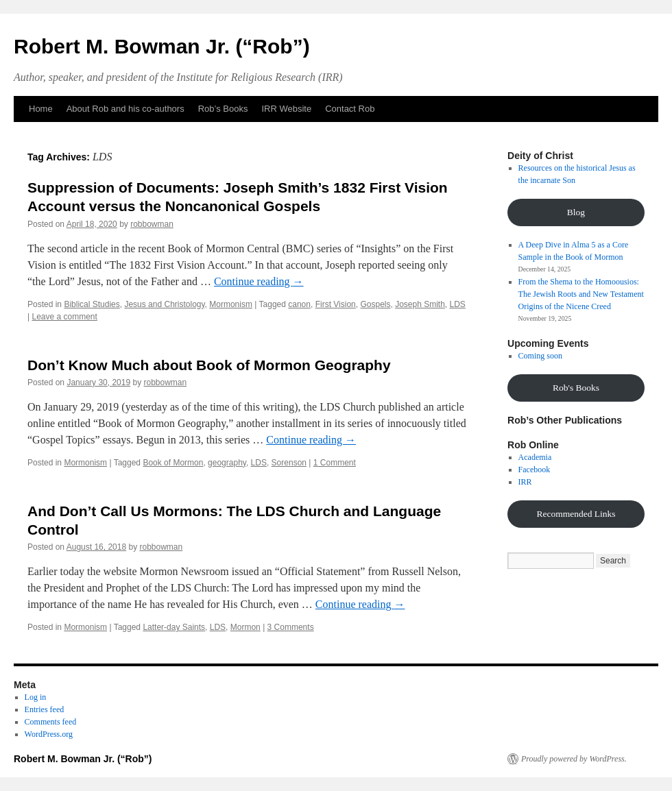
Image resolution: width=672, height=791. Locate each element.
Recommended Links (576, 514)
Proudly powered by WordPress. (574, 759)
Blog (576, 212)
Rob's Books (576, 388)
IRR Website (286, 109)
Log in (36, 697)
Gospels (375, 304)
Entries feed (45, 709)
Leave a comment (64, 317)
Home (41, 109)
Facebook (535, 470)
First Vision (336, 304)
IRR (525, 482)
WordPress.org (49, 734)
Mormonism (231, 304)
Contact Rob (350, 109)
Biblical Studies (92, 304)
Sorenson (289, 463)
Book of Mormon (173, 463)
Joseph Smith (420, 304)
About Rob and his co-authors (125, 109)
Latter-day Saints (174, 627)
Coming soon (540, 356)
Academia (535, 457)
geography (227, 463)
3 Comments (291, 627)
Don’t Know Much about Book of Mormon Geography (209, 365)
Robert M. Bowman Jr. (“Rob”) (162, 46)
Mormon (245, 627)
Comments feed (51, 722)
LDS (458, 304)
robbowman (152, 224)
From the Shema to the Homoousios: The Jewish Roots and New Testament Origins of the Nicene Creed (581, 294)
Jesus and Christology (164, 304)
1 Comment (335, 463)
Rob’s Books (223, 109)
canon (299, 304)
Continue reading (259, 281)
